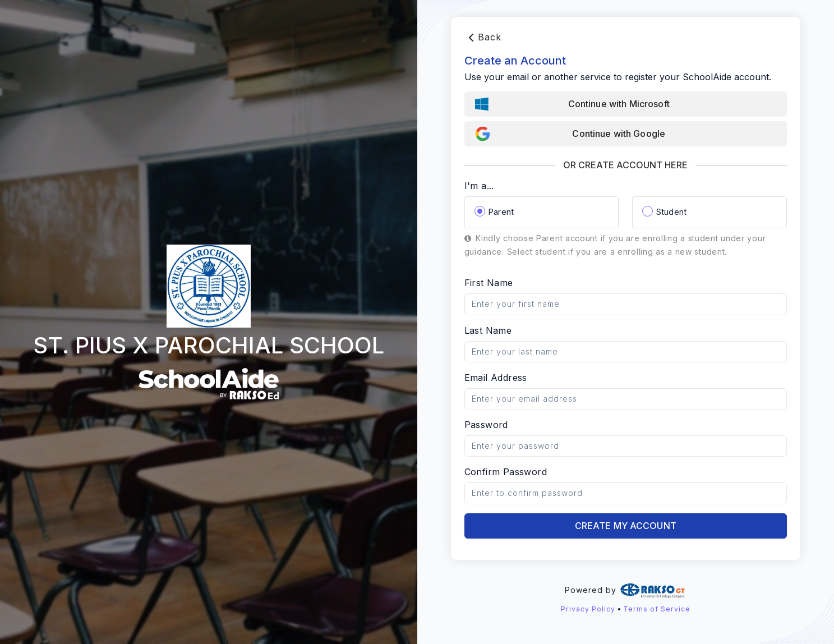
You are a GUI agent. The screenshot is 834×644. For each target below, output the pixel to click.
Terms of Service (657, 609)
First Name (489, 283)
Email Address (496, 378)
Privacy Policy (588, 609)
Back (483, 38)
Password (486, 425)
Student (671, 212)
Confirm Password (506, 472)
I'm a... (479, 186)
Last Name (488, 330)
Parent (501, 212)
